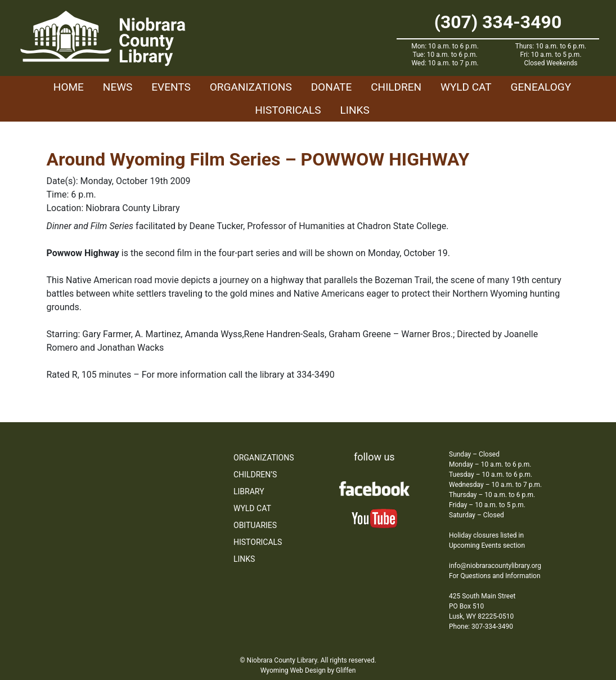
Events (171, 87)
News (118, 87)
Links (355, 110)
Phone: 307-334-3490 (481, 627)
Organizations (251, 87)
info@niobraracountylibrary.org (495, 566)
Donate (332, 87)
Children (396, 87)
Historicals (288, 110)
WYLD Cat (466, 87)
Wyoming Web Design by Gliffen (308, 670)
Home (69, 87)
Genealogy (541, 87)
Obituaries (255, 525)
